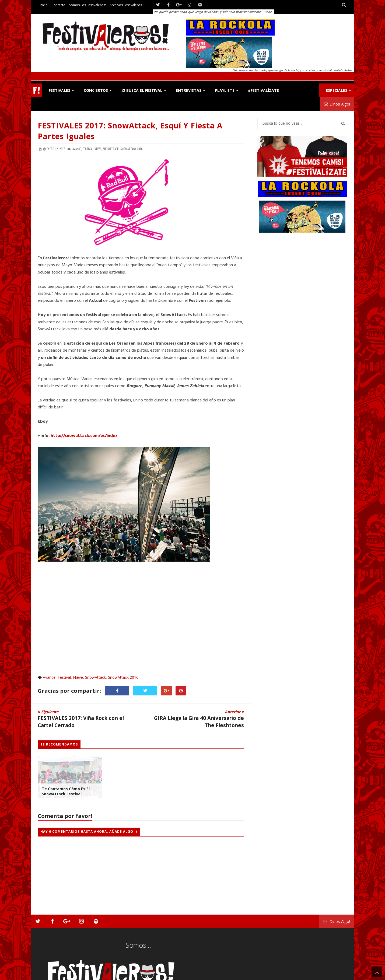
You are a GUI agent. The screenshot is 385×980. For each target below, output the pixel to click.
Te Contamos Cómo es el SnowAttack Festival (66, 791)
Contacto (58, 5)
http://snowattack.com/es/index (84, 436)
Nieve (78, 677)
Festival (64, 677)
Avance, (77, 149)
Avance (49, 677)
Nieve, (98, 149)
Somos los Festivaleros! (87, 5)
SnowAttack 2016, (132, 149)
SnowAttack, (111, 149)
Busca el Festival (142, 90)
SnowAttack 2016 (123, 677)
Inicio (44, 5)
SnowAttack (95, 677)
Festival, (88, 149)
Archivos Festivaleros (126, 5)
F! (36, 90)
